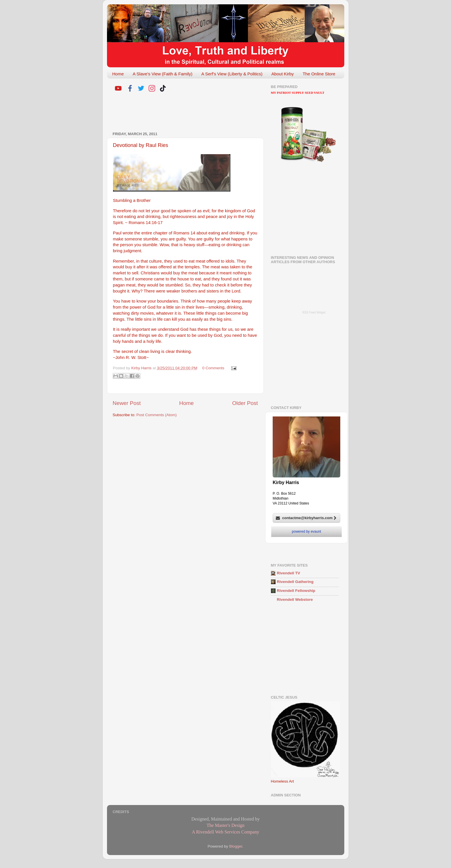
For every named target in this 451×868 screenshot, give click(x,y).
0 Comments (213, 368)
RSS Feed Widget (314, 312)
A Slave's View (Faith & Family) (163, 74)
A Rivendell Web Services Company (225, 832)
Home (118, 74)
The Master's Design (225, 825)
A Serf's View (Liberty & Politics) (232, 74)
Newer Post (127, 403)
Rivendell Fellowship (296, 591)
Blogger (236, 846)
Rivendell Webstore (295, 600)
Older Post (245, 403)
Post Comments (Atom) (156, 415)
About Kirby (283, 74)
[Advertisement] (180, 113)
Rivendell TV (289, 573)
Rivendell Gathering (295, 582)
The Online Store (319, 74)
